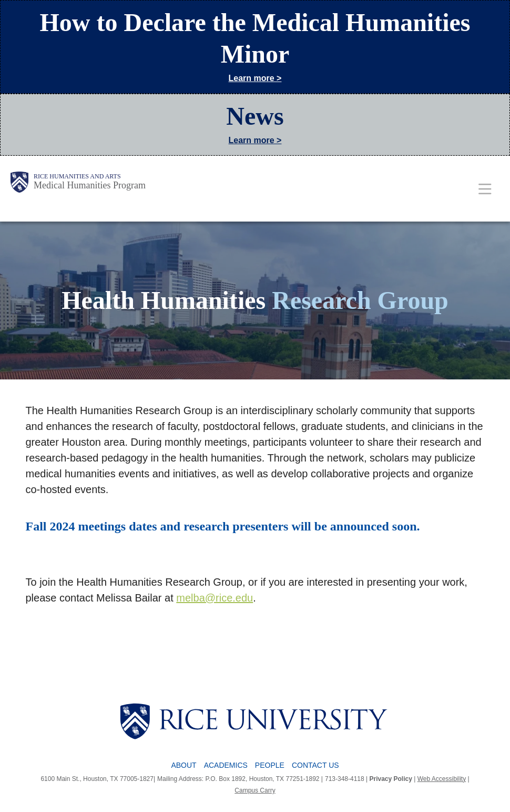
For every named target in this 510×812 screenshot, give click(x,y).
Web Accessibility (442, 779)
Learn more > (255, 78)
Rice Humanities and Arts (77, 176)
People (270, 765)
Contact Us (315, 765)
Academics (226, 765)
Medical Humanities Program (90, 185)
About (183, 765)
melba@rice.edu (215, 598)
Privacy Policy (391, 779)
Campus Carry (255, 790)
